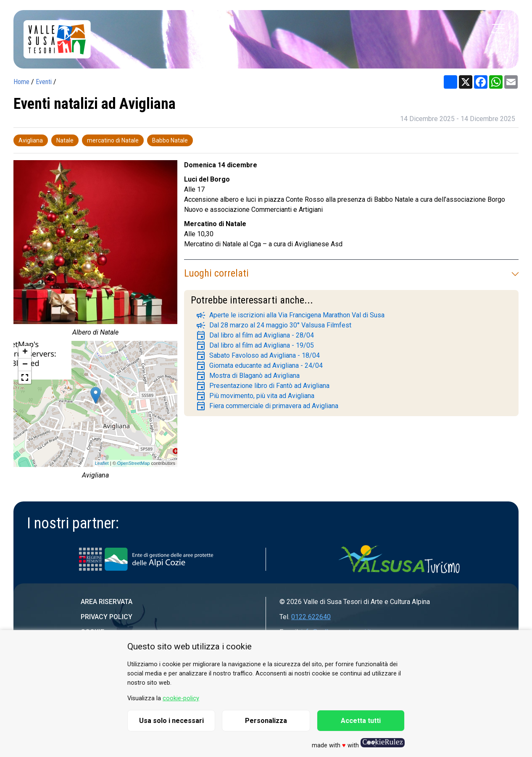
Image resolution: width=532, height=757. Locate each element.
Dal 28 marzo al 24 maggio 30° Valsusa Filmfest (274, 325)
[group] (95, 251)
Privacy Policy (107, 617)
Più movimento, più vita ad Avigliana (255, 396)
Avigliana (31, 140)
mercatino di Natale (113, 140)
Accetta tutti (361, 721)
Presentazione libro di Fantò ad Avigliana (263, 386)
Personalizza (266, 721)
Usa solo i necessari (171, 721)
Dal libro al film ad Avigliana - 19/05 (255, 346)
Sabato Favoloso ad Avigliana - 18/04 (258, 356)
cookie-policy (181, 698)
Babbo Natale (170, 140)
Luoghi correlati (351, 273)
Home (21, 82)
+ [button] (25, 352)
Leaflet (102, 463)
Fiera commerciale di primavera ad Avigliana (267, 406)
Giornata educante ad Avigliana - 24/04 (259, 366)
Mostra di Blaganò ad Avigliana (248, 376)
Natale (65, 140)
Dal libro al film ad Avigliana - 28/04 (255, 335)
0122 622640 (311, 617)
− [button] (25, 365)
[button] (25, 377)
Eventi (44, 82)
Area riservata (107, 602)
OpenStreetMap (134, 463)
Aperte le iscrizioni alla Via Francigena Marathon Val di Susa (290, 315)
